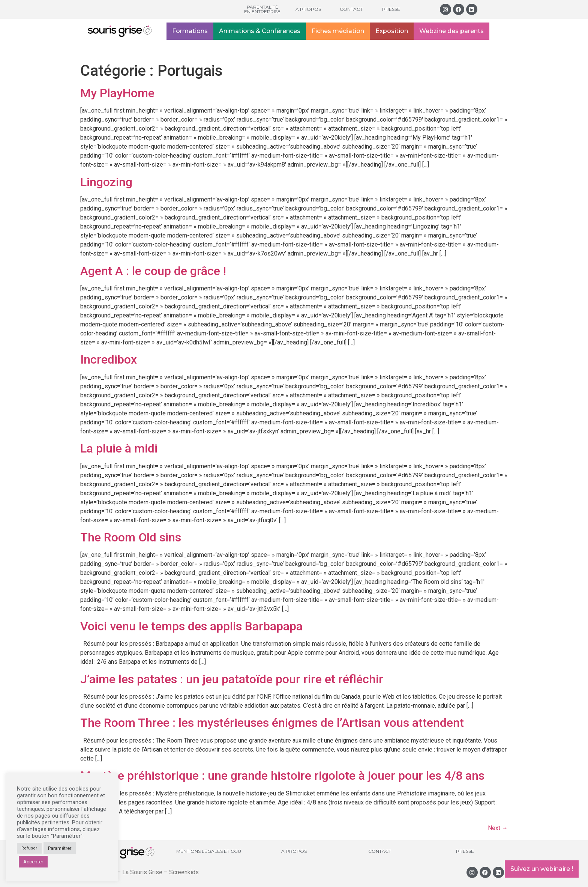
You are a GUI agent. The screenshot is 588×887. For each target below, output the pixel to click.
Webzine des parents (451, 31)
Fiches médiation (338, 31)
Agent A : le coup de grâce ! (153, 271)
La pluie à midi (119, 448)
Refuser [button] (29, 848)
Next (498, 828)
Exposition (392, 31)
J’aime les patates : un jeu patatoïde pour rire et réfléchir (232, 679)
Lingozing (106, 182)
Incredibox (109, 359)
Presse (391, 9)
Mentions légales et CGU (209, 851)
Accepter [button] (33, 862)
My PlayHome (117, 93)
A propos (308, 9)
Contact (351, 9)
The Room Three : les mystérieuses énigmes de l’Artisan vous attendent (272, 723)
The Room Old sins (131, 537)
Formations (190, 31)
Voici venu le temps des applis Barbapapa (191, 626)
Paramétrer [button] (60, 848)
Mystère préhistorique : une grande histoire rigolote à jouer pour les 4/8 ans (282, 776)
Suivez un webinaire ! (542, 869)
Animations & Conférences (260, 31)
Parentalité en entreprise (262, 9)
